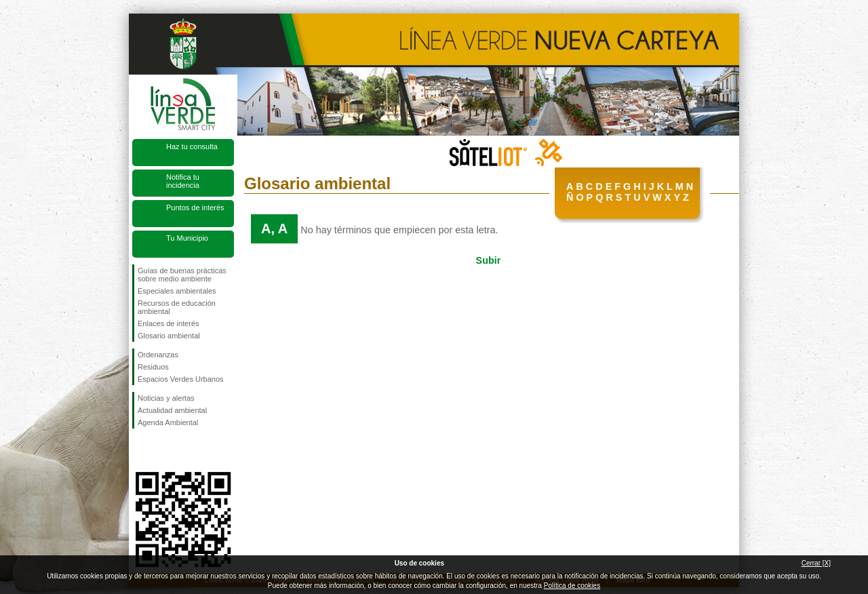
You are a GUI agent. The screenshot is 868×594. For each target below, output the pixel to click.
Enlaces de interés (169, 323)
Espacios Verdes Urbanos (181, 379)
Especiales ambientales (177, 291)
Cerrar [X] (816, 563)
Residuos (153, 367)
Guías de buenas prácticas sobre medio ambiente (182, 275)
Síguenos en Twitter (163, 450)
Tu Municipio (187, 238)
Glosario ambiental (169, 336)
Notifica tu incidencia (183, 181)
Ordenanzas (158, 355)
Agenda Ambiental (168, 422)
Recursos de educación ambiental (177, 307)
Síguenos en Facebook (140, 450)
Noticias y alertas (166, 398)
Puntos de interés (195, 207)
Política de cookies (572, 586)
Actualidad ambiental (172, 410)
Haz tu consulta (192, 146)
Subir (489, 260)
